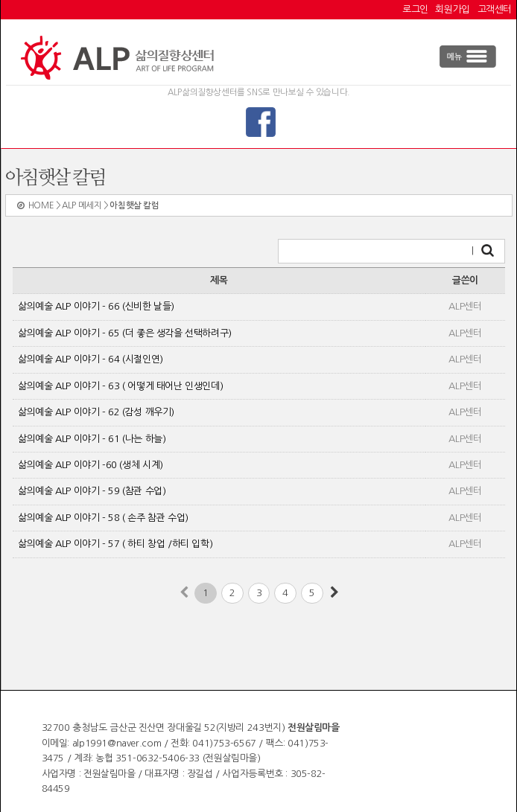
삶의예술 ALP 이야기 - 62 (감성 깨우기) (96, 412)
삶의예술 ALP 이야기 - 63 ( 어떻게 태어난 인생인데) (120, 386)
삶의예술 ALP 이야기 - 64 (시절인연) (91, 359)
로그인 (415, 9)
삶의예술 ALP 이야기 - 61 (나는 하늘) (92, 439)
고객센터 (495, 9)
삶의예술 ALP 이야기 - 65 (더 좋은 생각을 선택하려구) (125, 333)
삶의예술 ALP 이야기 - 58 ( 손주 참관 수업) (103, 518)
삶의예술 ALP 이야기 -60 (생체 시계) (91, 465)
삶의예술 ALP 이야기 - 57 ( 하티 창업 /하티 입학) (115, 544)
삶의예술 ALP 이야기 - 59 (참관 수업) (92, 491)
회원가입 (452, 9)
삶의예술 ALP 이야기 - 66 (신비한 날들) (96, 306)
